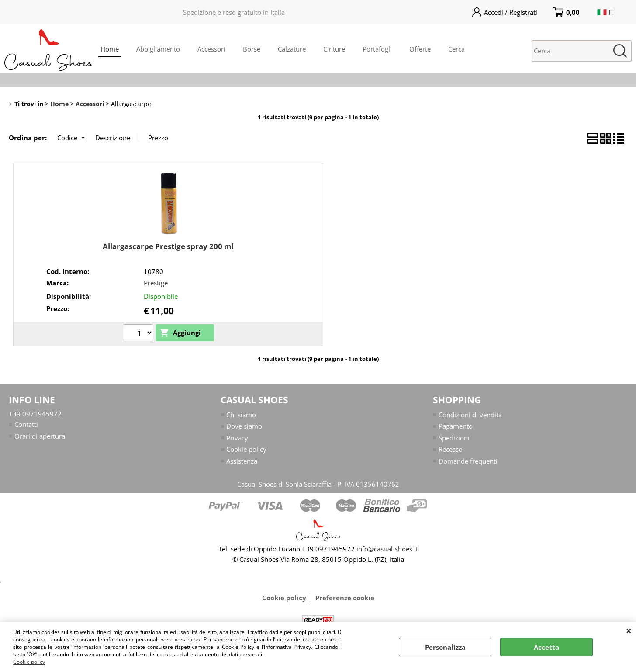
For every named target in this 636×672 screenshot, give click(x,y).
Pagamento (456, 426)
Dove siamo (244, 426)
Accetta (546, 647)
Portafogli (377, 49)
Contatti (26, 424)
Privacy (237, 438)
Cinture (334, 49)
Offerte (420, 49)
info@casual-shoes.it (387, 549)
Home (110, 49)
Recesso (451, 449)
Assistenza (242, 461)
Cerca (456, 49)
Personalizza (445, 647)
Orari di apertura (40, 436)
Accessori (211, 49)
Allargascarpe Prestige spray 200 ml (168, 246)
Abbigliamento (158, 49)
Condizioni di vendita (470, 415)
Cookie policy (29, 662)
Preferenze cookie (345, 598)
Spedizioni (454, 438)
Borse (252, 49)
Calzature (292, 49)
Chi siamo (241, 415)
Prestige (156, 283)
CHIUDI (629, 630)
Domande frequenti (468, 461)
